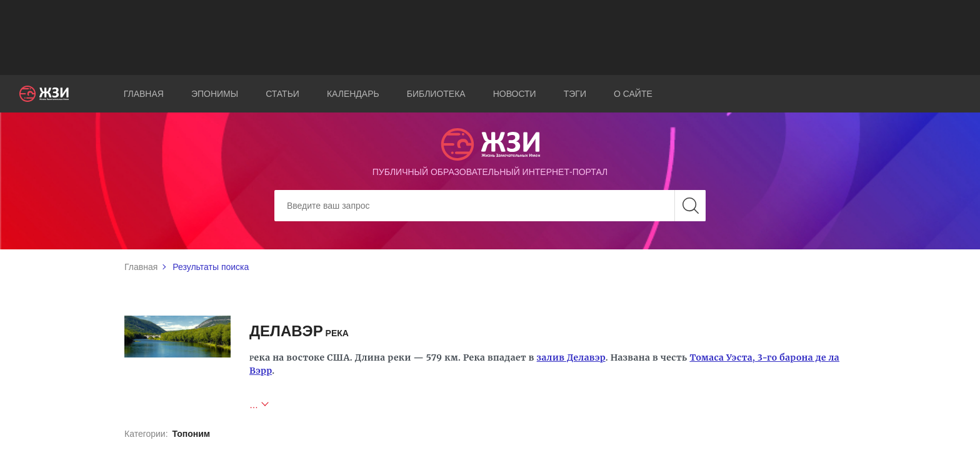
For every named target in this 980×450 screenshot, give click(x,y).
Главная (144, 94)
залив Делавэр (571, 357)
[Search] (490, 206)
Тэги (575, 94)
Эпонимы (215, 94)
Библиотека (436, 94)
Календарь (353, 94)
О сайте (633, 94)
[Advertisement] (490, 37)
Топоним (191, 434)
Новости (515, 94)
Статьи (282, 94)
